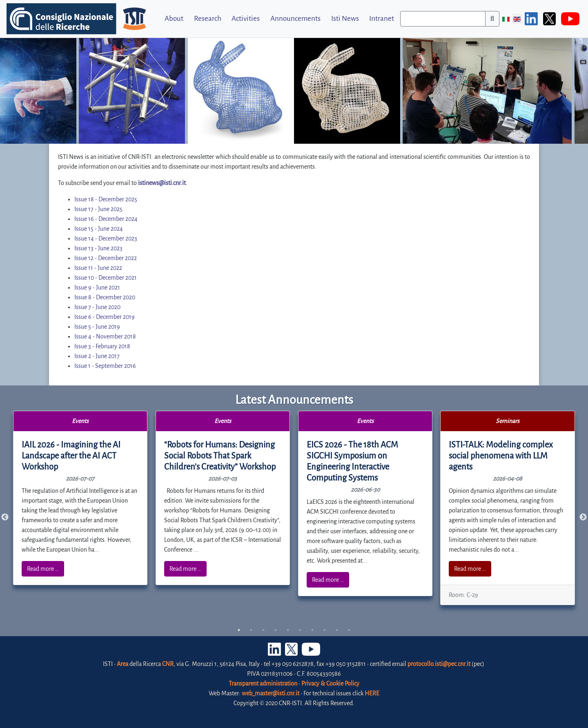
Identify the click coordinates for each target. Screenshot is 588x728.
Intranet (382, 19)
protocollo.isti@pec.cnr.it (439, 664)
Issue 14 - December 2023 (106, 238)
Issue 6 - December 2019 (105, 317)
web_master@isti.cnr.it (271, 693)
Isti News (345, 19)
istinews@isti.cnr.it (162, 183)
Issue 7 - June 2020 (97, 307)
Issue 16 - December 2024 (106, 219)
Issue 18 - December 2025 (106, 199)
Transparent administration (263, 683)
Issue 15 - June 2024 (99, 229)
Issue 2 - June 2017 (97, 356)
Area (122, 664)
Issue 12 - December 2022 (106, 258)
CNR (168, 664)
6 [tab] (300, 630)
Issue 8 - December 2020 (105, 297)
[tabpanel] (80, 498)
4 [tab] (276, 630)
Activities (246, 19)
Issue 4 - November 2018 (105, 336)
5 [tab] (288, 630)
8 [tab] (325, 630)
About (174, 19)
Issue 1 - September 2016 (105, 366)
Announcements (295, 19)
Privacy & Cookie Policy (330, 683)
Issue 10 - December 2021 (106, 278)
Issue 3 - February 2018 (102, 346)
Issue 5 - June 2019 (97, 327)
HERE (372, 693)
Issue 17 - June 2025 (98, 209)
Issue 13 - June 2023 (98, 248)
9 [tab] (337, 630)
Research (208, 19)
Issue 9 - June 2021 (97, 287)
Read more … (43, 569)
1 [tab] (239, 630)
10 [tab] (349, 630)
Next (583, 517)
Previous (5, 517)
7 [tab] (312, 630)
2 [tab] (251, 630)
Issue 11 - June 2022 (98, 268)
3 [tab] (263, 630)
